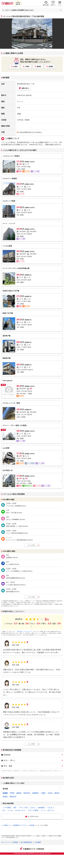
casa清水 (41, 808)
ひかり (33, 808)
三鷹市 (43, 793)
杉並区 (16, 67)
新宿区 (5, 797)
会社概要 (38, 842)
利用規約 (15, 842)
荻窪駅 (51, 67)
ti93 (15, 808)
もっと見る (31, 744)
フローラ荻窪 (33, 810)
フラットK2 (23, 808)
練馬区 (39, 67)
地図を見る (24, 88)
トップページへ (33, 817)
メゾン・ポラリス (47, 810)
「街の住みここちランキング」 (25, 632)
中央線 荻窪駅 (23, 132)
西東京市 (13, 797)
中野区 (27, 67)
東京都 (5, 789)
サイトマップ (6, 842)
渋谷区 (50, 793)
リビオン (51, 808)
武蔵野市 (35, 793)
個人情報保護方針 (27, 842)
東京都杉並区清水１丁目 (26, 84)
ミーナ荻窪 (7, 808)
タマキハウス (20, 810)
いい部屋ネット (6, 825)
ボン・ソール (8, 810)
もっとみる (31, 545)
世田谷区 (27, 793)
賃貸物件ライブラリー (21, 825)
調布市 (57, 793)
